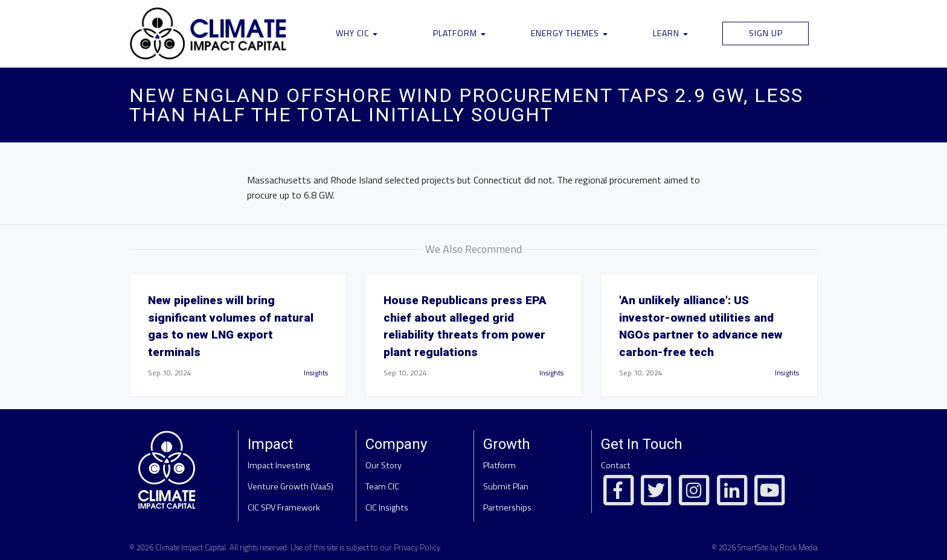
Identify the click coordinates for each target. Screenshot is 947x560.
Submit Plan (506, 486)
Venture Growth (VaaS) (291, 486)
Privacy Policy (417, 547)
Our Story (384, 465)
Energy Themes (569, 33)
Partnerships (507, 507)
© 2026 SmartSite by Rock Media (765, 547)
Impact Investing (279, 465)
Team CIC (382, 486)
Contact (616, 465)
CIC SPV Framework (284, 507)
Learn (670, 33)
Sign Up (766, 33)
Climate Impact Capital (191, 547)
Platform (459, 33)
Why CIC (357, 33)
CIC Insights (387, 507)
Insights (316, 373)
